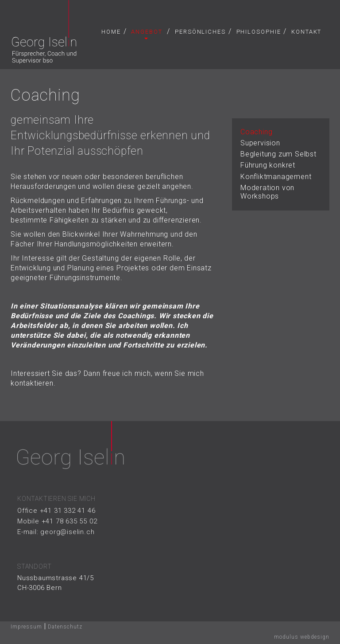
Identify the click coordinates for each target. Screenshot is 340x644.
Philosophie (259, 32)
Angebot (147, 34)
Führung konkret (268, 167)
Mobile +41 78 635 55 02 (57, 523)
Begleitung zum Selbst (278, 155)
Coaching (256, 133)
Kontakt (306, 32)
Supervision (260, 144)
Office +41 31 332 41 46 (56, 512)
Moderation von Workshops (267, 193)
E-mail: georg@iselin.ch (56, 533)
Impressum (26, 628)
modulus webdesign (302, 638)
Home (111, 32)
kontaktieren (32, 385)
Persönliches (200, 32)
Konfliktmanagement (276, 178)
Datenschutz (65, 628)
